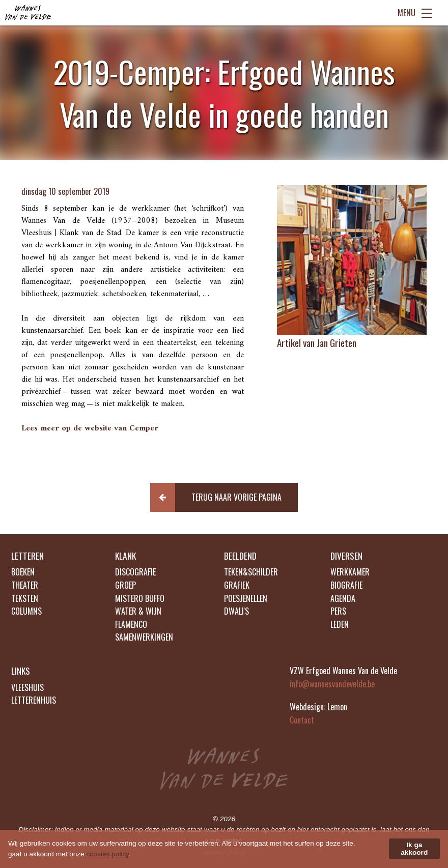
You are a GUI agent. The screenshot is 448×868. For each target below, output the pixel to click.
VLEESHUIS (27, 687)
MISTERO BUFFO (140, 598)
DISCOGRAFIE (135, 572)
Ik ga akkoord (414, 849)
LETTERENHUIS (34, 700)
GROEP (125, 585)
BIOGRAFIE (346, 585)
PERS (338, 611)
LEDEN (340, 624)
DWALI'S (236, 611)
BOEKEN (23, 572)
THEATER (25, 585)
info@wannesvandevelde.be (332, 684)
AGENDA (343, 598)
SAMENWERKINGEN (144, 637)
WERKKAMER (350, 572)
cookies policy (107, 854)
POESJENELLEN (246, 598)
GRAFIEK (237, 585)
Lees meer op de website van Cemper (90, 428)
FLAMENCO (131, 624)
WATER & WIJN (138, 611)
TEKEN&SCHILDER (251, 572)
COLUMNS (26, 611)
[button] (224, 497)
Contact (302, 720)
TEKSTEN (25, 598)
